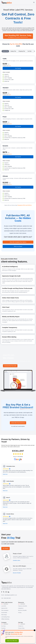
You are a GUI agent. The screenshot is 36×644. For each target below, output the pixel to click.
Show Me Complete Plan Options (18, 242)
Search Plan (5, 51)
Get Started (18, 68)
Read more (5, 474)
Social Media (4, 613)
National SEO (4, 608)
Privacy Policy (21, 628)
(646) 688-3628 (7, 598)
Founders (3, 628)
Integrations (21, 608)
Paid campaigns (5, 610)
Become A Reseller (17, 573)
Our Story (3, 626)
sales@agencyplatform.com (11, 595)
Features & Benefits (23, 606)
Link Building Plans (6, 617)
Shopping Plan (22, 51)
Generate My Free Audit (10, 366)
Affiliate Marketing (5, 619)
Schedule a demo (17, 560)
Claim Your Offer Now (12, 641)
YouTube (29, 51)
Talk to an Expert (18, 246)
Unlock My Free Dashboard (18, 423)
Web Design (4, 615)
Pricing (20, 613)
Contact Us (21, 626)
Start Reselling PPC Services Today (18, 36)
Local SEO (4, 606)
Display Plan (13, 51)
